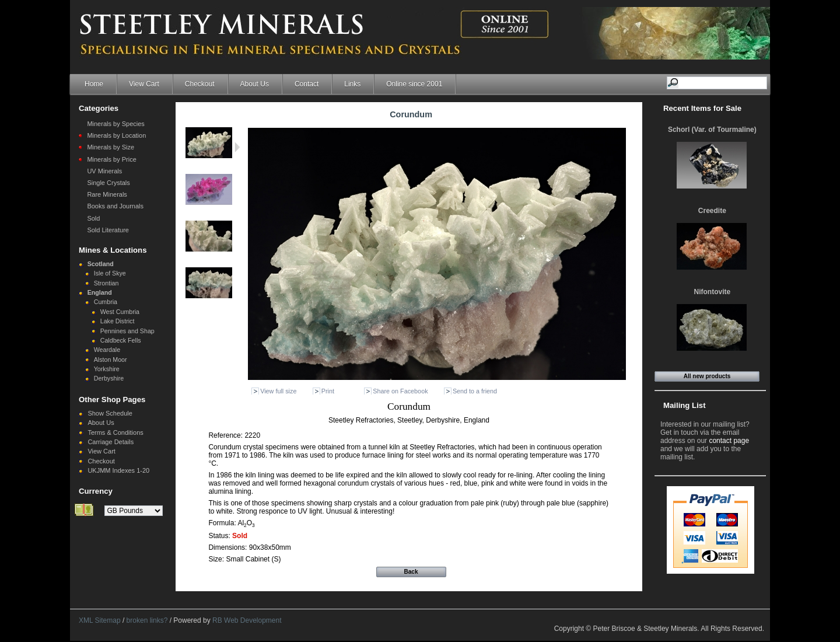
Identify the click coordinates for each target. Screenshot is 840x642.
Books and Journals (115, 206)
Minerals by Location (116, 135)
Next (237, 147)
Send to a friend (475, 391)
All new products (707, 376)
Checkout (200, 84)
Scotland (101, 264)
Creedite (712, 211)
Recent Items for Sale (702, 108)
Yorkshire (107, 369)
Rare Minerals (107, 194)
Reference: (226, 435)
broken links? (147, 620)
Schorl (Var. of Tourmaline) (712, 130)
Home (94, 84)
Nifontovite (713, 292)
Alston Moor (111, 360)
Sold (93, 218)
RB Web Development (247, 620)
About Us (255, 84)
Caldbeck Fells (121, 340)
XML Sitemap (100, 620)
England (100, 292)
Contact (307, 84)
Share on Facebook (400, 391)
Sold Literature (108, 230)
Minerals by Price (111, 159)
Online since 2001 (414, 84)
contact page (729, 441)
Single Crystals (108, 183)
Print (328, 391)
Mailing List (685, 405)
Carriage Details (111, 442)
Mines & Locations (113, 250)
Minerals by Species (116, 124)
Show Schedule (110, 413)
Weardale (107, 350)
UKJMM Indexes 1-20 (118, 470)
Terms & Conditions (115, 432)
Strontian (106, 283)
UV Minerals (104, 171)
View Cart (144, 84)
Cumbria (106, 302)
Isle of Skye (110, 273)
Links (352, 84)
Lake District (118, 321)
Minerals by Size (111, 147)
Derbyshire (109, 378)
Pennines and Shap (127, 331)
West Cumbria (120, 312)
